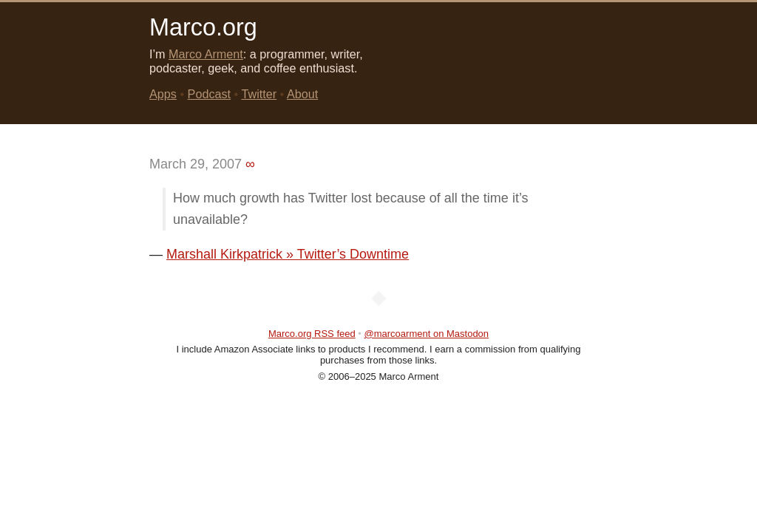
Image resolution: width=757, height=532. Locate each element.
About (302, 94)
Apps (163, 94)
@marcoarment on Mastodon (427, 334)
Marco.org (203, 27)
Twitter (259, 94)
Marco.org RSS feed (312, 334)
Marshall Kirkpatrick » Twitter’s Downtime (288, 254)
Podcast (210, 94)
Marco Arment (206, 54)
